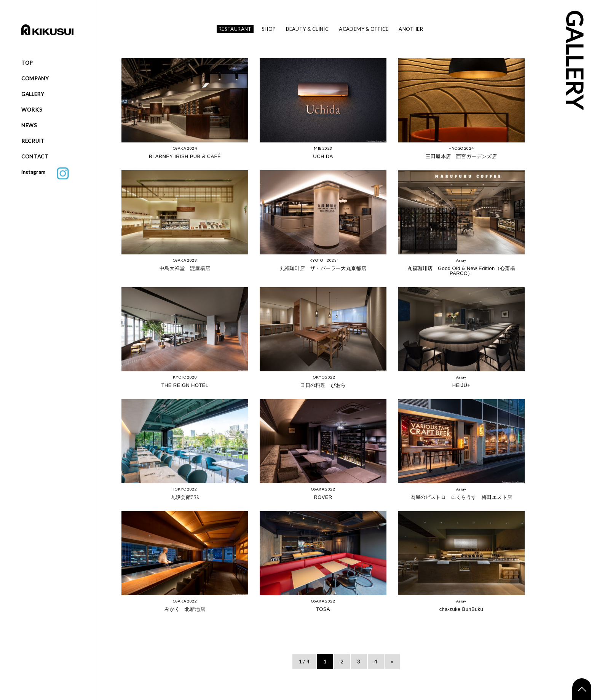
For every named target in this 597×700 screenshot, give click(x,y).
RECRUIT (33, 141)
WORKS (32, 110)
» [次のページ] (392, 662)
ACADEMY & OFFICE (364, 29)
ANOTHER (411, 29)
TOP (27, 63)
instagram (45, 173)
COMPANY (35, 78)
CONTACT (35, 157)
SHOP (269, 29)
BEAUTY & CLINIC (307, 29)
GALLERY (33, 94)
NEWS (29, 125)
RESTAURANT (235, 29)
